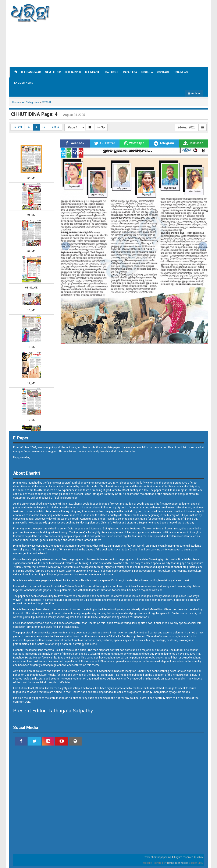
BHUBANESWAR (31, 72)
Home (16, 102)
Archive (194, 93)
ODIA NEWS (181, 72)
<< (29, 127)
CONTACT (163, 72)
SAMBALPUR (53, 72)
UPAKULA (147, 72)
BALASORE (112, 72)
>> (44, 127)
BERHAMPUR (73, 72)
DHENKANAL (93, 72)
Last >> (55, 127)
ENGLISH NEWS (24, 83)
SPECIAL (47, 102)
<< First (18, 127)
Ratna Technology (178, 863)
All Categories (31, 102)
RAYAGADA (130, 72)
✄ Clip (101, 127)
